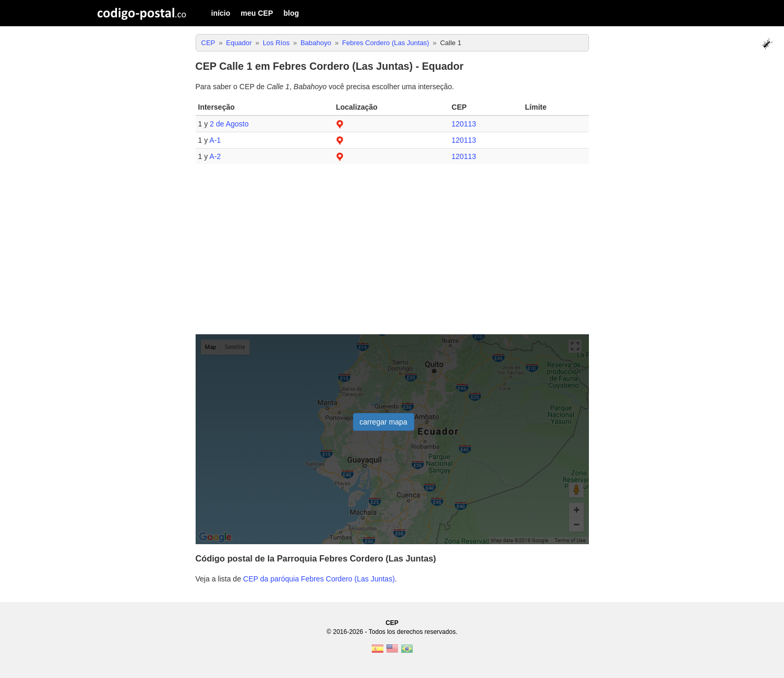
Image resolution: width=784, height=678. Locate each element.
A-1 (215, 140)
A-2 (215, 156)
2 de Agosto (229, 124)
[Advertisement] (392, 253)
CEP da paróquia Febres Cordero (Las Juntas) (319, 579)
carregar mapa (384, 422)
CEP (392, 623)
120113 (464, 124)
